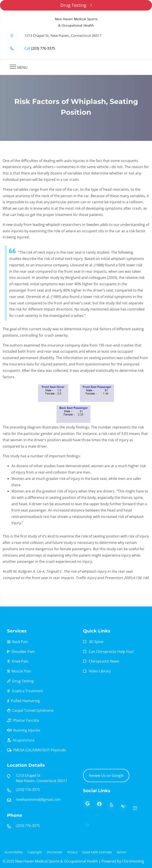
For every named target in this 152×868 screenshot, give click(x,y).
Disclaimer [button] (55, 852)
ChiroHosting (133, 861)
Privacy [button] (72, 852)
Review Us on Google (106, 775)
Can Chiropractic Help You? (111, 652)
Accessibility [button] (14, 852)
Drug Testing (76, 5)
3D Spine (96, 642)
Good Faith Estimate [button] (97, 852)
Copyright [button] (35, 852)
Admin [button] (122, 852)
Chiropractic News (104, 661)
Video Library (100, 671)
